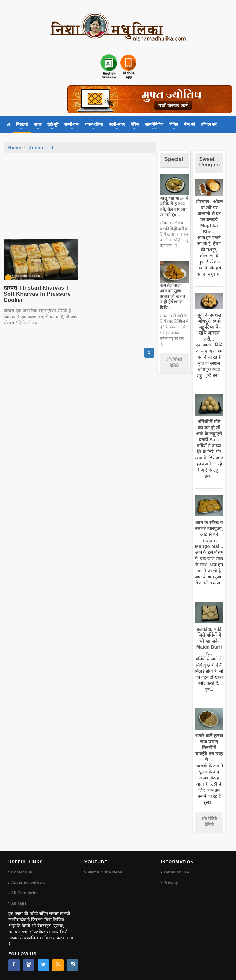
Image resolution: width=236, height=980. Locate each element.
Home (15, 148)
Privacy (171, 882)
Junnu (36, 148)
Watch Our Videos (105, 872)
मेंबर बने (189, 124)
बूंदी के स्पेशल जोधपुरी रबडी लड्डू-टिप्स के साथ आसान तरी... (209, 327)
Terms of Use (176, 872)
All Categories (25, 893)
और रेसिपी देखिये (174, 363)
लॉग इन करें (208, 124)
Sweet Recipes (209, 162)
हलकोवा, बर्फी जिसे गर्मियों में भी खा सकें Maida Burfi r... (209, 641)
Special (174, 159)
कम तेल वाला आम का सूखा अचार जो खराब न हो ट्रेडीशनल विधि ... (172, 297)
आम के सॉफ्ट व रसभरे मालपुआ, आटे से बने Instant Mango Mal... (209, 534)
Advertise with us (28, 882)
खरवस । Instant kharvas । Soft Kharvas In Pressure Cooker (37, 294)
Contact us (21, 872)
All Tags (19, 903)
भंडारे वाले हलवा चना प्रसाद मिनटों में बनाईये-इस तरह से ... (209, 748)
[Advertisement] (80, 199)
